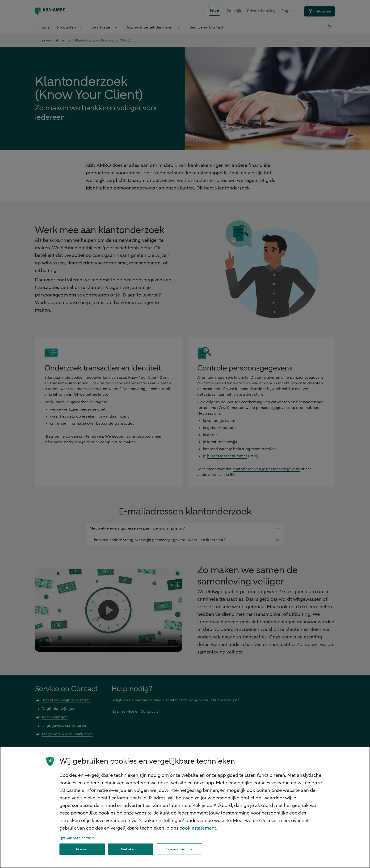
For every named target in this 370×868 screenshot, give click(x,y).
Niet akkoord (131, 849)
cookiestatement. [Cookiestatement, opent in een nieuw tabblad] (198, 828)
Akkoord (82, 849)
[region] (185, 807)
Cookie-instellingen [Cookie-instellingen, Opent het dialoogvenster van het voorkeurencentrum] (179, 849)
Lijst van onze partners (77, 838)
